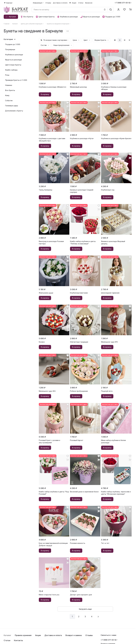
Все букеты (10, 90)
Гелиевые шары (11, 106)
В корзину (45, 94)
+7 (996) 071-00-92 (123, 3)
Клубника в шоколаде (14, 55)
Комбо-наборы (11, 70)
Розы (7, 75)
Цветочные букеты (13, 65)
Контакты (18, 640)
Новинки (9, 85)
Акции (38, 635)
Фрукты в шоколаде (13, 60)
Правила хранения (23, 635)
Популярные (10, 49)
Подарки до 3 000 (13, 44)
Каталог (7, 635)
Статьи (7, 640)
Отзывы (89, 635)
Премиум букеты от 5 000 (16, 80)
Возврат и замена (74, 635)
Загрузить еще (85, 609)
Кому (7, 95)
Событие (9, 101)
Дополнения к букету (14, 111)
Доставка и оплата (53, 635)
